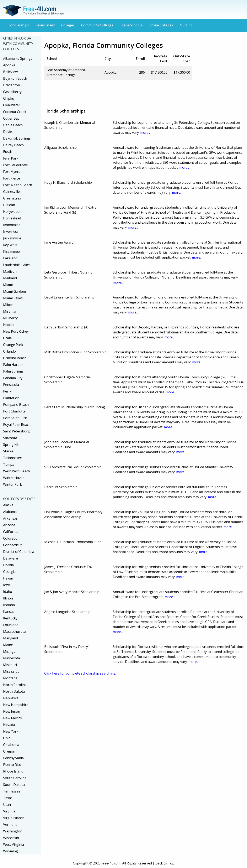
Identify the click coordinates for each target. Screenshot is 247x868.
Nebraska (11, 698)
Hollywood (11, 212)
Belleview (10, 72)
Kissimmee (11, 251)
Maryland (10, 638)
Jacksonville (12, 238)
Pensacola (11, 385)
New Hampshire (16, 705)
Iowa (7, 585)
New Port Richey (16, 331)
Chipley (9, 98)
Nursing (186, 25)
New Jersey (12, 711)
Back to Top (165, 863)
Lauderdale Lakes (17, 265)
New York (11, 731)
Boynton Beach (15, 78)
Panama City (13, 378)
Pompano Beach (16, 405)
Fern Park (11, 158)
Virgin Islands (14, 818)
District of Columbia (19, 552)
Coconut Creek (15, 112)
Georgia (9, 572)
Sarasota (10, 438)
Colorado (10, 538)
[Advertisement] (120, 92)
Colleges (68, 25)
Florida (8, 565)
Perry (7, 391)
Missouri (10, 665)
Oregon (9, 751)
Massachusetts (15, 631)
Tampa (9, 464)
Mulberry (10, 318)
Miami (8, 285)
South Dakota (14, 785)
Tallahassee (12, 458)
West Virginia (14, 844)
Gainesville (11, 192)
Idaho (8, 592)
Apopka (9, 65)
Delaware (10, 558)
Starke (8, 451)
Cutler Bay (11, 118)
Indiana (9, 605)
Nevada (9, 725)
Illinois (8, 598)
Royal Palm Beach (17, 425)
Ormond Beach (15, 358)
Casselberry (12, 92)
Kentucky (10, 618)
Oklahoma (11, 745)
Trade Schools (131, 25)
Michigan (10, 651)
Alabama (10, 512)
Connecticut (12, 545)
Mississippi (12, 671)
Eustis (8, 152)
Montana (10, 678)
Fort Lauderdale (15, 165)
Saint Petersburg (16, 431)
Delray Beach (13, 145)
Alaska (8, 505)
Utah (7, 805)
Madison (10, 271)
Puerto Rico (12, 765)
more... (145, 132)
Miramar (10, 311)
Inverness (11, 232)
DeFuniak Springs (17, 138)
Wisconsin (11, 838)
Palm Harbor (13, 365)
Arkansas (10, 518)
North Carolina (15, 685)
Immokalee (12, 225)
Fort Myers (12, 172)
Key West (10, 245)
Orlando (9, 351)
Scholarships (19, 25)
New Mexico (13, 718)
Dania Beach (13, 125)
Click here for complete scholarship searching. (80, 673)
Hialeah (9, 205)
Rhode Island (13, 771)
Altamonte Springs (18, 58)
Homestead (12, 218)
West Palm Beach (17, 471)
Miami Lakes (13, 298)
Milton (8, 305)
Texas (8, 798)
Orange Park (13, 345)
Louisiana (11, 625)
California (11, 532)
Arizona (9, 525)
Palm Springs (13, 371)
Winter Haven (14, 478)
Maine (8, 645)
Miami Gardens (15, 291)
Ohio (7, 738)
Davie (7, 132)
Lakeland (10, 258)
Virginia (9, 811)
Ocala (7, 338)
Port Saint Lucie (15, 418)
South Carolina (15, 778)
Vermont (10, 825)
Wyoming (10, 851)
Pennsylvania (13, 758)
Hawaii (8, 578)
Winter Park (12, 484)
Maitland (10, 278)
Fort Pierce (12, 178)
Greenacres (12, 198)
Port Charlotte (14, 411)
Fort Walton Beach (18, 185)
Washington (13, 831)
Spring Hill (11, 445)
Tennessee (12, 791)
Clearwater (12, 105)
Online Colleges (161, 25)
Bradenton (12, 85)
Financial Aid (45, 25)
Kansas (9, 612)
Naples (9, 325)
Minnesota (12, 658)
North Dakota (14, 691)
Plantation (11, 398)
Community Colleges (97, 25)
